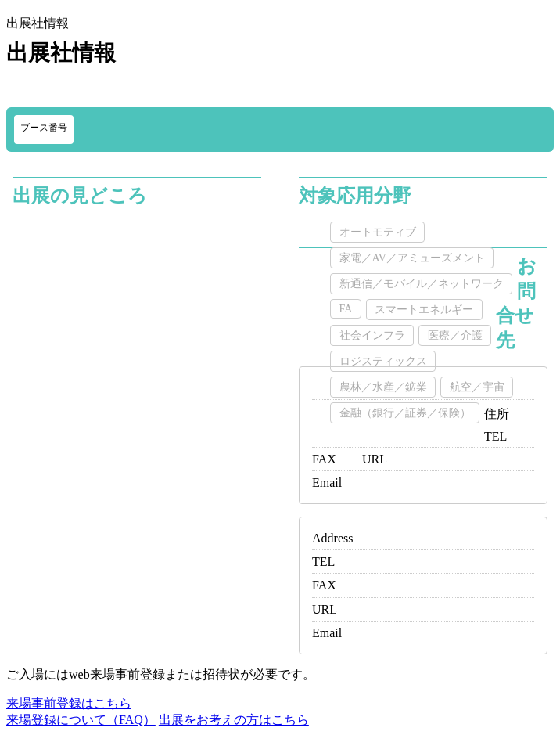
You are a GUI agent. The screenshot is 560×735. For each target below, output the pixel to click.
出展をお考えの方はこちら (234, 720)
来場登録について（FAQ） (81, 720)
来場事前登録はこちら (69, 703)
